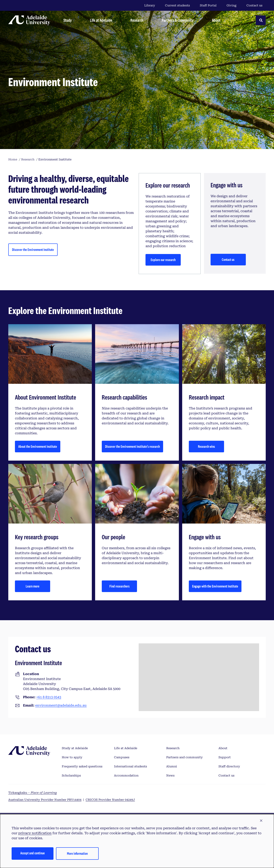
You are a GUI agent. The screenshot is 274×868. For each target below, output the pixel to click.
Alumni (172, 766)
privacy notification (35, 833)
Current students (177, 5)
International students (130, 766)
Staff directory (229, 766)
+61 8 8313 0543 (49, 697)
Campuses (122, 757)
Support (225, 757)
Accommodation (126, 775)
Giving (232, 5)
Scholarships (71, 775)
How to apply (72, 757)
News (170, 775)
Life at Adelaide (126, 748)
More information (77, 853)
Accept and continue (33, 853)
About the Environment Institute (38, 446)
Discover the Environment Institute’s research (132, 446)
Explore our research (163, 260)
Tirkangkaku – (33, 793)
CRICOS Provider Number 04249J (110, 800)
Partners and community (184, 757)
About (223, 748)
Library (150, 5)
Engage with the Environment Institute (215, 586)
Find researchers (119, 586)
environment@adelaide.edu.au (61, 705)
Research (173, 748)
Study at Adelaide (75, 748)
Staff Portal (208, 5)
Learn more (33, 586)
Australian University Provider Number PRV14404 (45, 800)
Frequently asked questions (82, 766)
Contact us (254, 5)
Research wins (206, 446)
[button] (261, 821)
